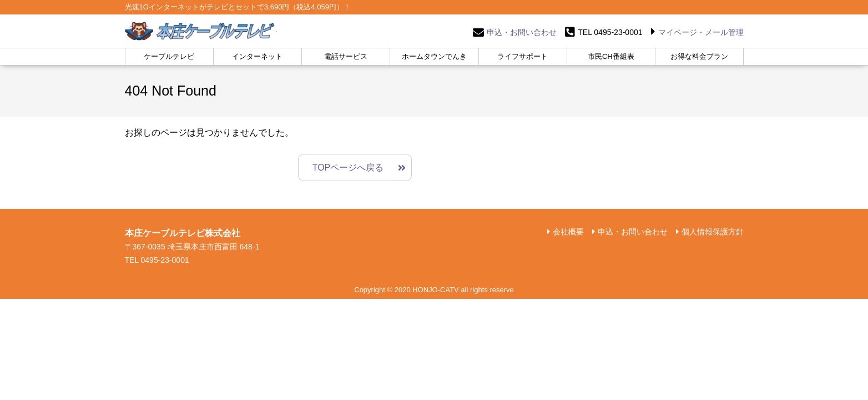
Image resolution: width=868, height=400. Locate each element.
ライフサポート (523, 56)
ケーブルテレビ (169, 56)
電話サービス (346, 56)
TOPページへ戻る (348, 167)
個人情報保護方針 (713, 232)
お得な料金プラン (699, 56)
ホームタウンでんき (434, 56)
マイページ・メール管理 (701, 32)
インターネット (257, 56)
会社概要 (568, 232)
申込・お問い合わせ (522, 32)
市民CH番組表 (611, 56)
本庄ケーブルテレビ (201, 31)
